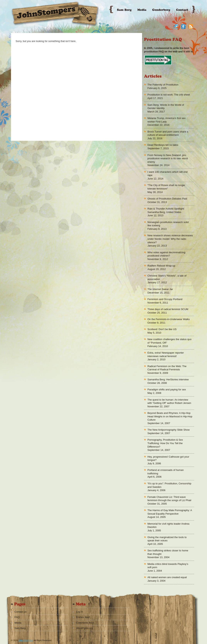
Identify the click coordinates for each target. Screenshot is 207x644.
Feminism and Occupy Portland (165, 299)
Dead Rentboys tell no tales (163, 145)
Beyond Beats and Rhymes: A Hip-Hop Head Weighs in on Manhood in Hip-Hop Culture (170, 416)
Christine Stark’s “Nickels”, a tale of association (167, 277)
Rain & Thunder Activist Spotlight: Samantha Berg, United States (166, 210)
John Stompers (26, 640)
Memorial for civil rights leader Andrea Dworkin (168, 525)
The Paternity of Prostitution (163, 85)
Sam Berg (20, 628)
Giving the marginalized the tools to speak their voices (167, 539)
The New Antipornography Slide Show (169, 430)
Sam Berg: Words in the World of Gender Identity (166, 107)
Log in (80, 612)
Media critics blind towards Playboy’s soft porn (168, 566)
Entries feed (83, 617)
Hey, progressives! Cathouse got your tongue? (168, 458)
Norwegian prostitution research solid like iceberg (168, 224)
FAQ (17, 617)
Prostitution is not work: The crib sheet (169, 95)
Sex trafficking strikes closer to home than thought (168, 552)
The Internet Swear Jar (160, 289)
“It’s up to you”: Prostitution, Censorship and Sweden (169, 485)
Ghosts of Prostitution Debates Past (167, 199)
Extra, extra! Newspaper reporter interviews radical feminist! (166, 354)
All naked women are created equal (167, 577)
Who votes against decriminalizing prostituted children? (166, 254)
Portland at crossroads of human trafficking (166, 472)
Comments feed (85, 623)
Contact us (20, 612)
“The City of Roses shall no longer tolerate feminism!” (166, 187)
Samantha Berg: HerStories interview (168, 379)
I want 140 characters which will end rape (167, 174)
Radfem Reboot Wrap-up (161, 266)
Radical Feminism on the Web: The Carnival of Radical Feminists (167, 368)
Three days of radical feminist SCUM (168, 309)
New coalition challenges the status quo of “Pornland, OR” (169, 341)
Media (18, 623)
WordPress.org (84, 628)
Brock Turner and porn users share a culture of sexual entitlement (168, 133)
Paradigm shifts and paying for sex (167, 390)
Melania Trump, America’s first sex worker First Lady (167, 120)
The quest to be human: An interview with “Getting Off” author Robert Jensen (169, 401)
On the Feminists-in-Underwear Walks (169, 319)
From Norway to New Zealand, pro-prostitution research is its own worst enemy (168, 158)
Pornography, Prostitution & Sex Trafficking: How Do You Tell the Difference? (165, 443)
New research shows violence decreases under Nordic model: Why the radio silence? (170, 239)
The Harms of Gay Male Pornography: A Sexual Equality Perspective (170, 512)
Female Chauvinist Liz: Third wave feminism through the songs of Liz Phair (169, 499)
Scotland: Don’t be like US (162, 329)
